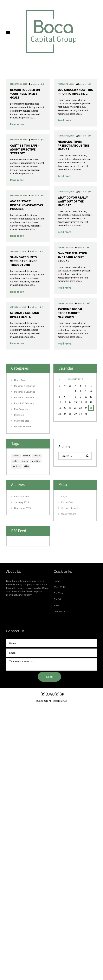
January (21, 502)
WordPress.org (69, 514)
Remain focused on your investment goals (25, 93)
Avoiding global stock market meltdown (70, 313)
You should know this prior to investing (75, 92)
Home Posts (20, 380)
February (22, 496)
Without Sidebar (23, 426)
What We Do (60, 587)
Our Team (59, 593)
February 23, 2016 (66, 136)
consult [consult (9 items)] (27, 456)
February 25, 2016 (18, 84)
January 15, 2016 (18, 307)
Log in (64, 496)
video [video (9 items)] (26, 466)
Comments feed (70, 508)
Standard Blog (22, 421)
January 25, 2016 (18, 251)
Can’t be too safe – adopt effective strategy (25, 149)
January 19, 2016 (65, 303)
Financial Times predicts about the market (73, 145)
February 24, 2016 (66, 84)
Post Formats (21, 409)
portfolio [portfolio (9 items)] (16, 466)
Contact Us (59, 611)
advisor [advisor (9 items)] (16, 456)
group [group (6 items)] (25, 461)
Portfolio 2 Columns (24, 397)
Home (57, 581)
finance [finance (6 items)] (37, 456)
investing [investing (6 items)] (36, 461)
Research (19, 415)
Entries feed (67, 502)
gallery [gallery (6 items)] (16, 461)
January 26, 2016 (65, 247)
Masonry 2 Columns (25, 386)
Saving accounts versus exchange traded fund (24, 261)
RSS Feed (19, 531)
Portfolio (58, 599)
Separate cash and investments (25, 315)
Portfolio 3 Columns (24, 403)
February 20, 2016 (18, 195)
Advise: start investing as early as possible (27, 205)
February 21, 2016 (66, 192)
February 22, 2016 (18, 140)
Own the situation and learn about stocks (72, 257)
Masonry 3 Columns (25, 392)
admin (36, 84)
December (22, 508)
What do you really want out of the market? (73, 201)
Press (56, 605)
